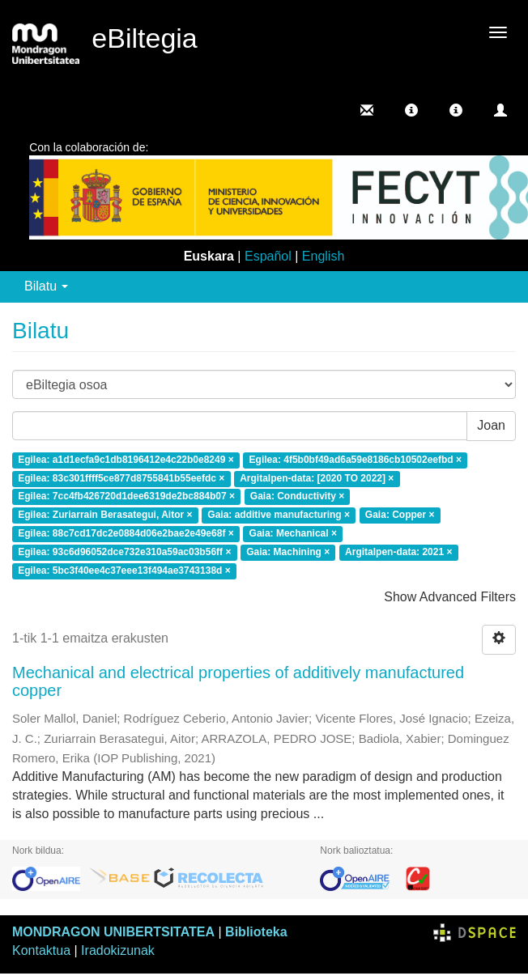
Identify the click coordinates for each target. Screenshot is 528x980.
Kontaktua (41, 950)
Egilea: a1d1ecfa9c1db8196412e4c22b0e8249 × (126, 460)
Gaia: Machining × (288, 552)
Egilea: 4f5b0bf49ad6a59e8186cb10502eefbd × (356, 460)
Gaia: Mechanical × (293, 534)
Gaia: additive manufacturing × (279, 515)
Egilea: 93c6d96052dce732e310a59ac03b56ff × (124, 552)
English (323, 256)
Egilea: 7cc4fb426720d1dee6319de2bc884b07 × (126, 497)
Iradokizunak (118, 950)
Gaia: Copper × (400, 515)
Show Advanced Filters (450, 597)
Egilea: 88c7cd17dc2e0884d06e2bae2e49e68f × (126, 534)
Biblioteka (256, 932)
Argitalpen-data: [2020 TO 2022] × (317, 478)
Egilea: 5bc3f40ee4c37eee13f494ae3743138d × (124, 571)
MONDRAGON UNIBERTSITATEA (113, 932)
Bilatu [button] (46, 286)
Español (268, 256)
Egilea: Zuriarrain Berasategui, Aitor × (105, 515)
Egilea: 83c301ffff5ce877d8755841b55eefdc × (121, 478)
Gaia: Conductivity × (297, 497)
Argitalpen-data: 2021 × (398, 552)
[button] (411, 110)
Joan (491, 425)
